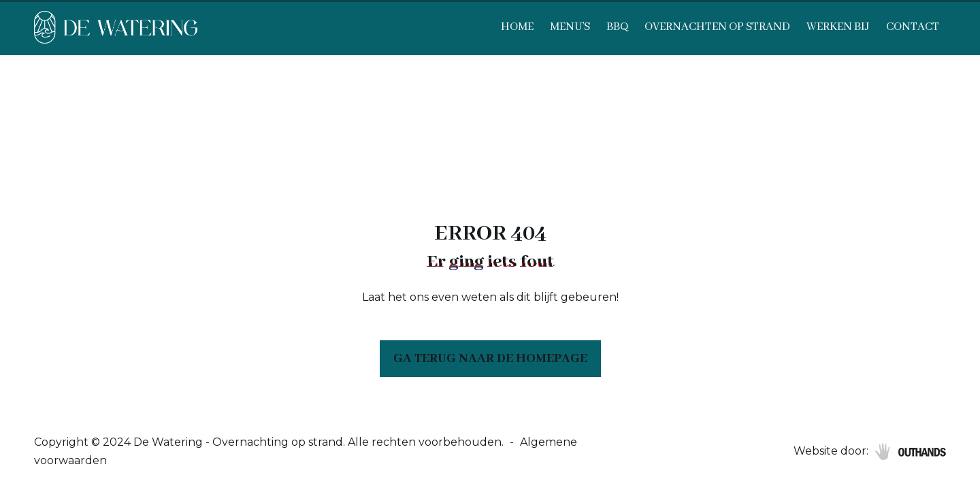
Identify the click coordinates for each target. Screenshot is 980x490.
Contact (913, 27)
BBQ (617, 27)
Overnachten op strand (717, 27)
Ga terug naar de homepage (490, 359)
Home (517, 27)
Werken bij (838, 27)
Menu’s (570, 27)
